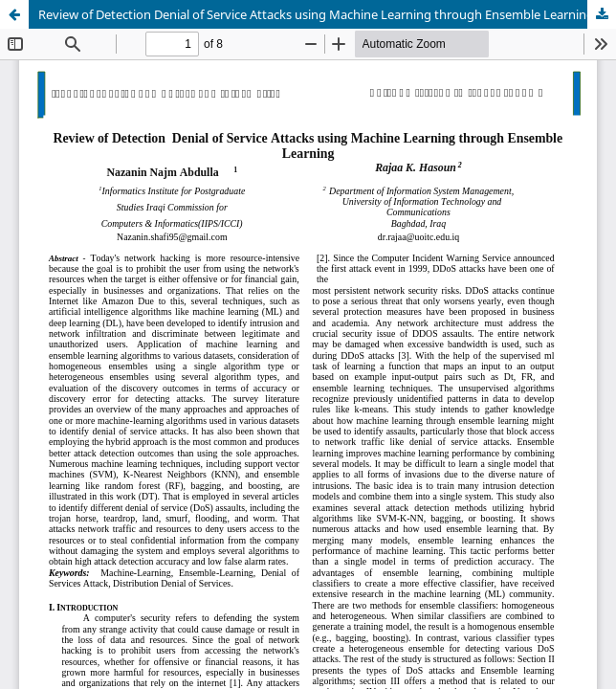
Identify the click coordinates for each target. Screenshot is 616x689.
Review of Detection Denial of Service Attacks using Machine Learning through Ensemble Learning (316, 14)
